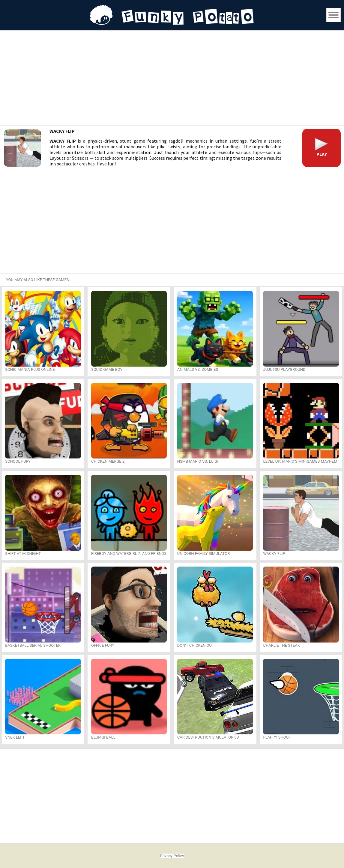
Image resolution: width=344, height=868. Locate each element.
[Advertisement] (172, 79)
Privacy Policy (172, 856)
